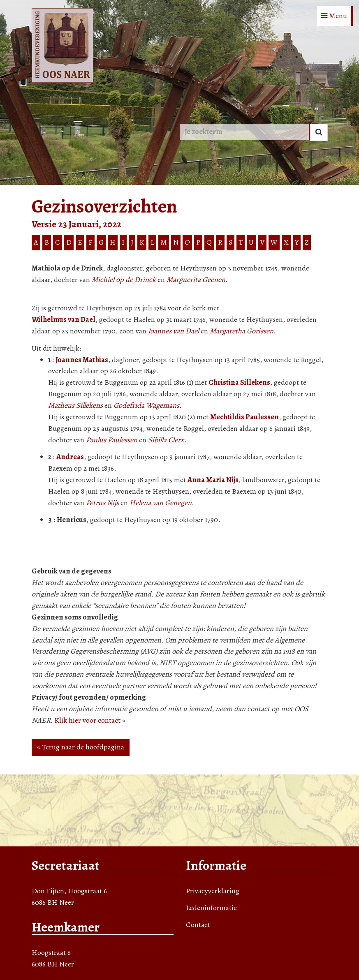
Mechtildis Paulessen (244, 417)
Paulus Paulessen (112, 440)
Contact (198, 925)
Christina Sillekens (239, 382)
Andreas (70, 457)
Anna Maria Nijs (213, 480)
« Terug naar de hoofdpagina (81, 747)
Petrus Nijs (102, 503)
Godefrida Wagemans (146, 405)
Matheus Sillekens (75, 405)
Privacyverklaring (213, 891)
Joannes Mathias (82, 360)
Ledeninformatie (211, 908)
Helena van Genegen (161, 503)
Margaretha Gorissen (242, 331)
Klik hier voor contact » (90, 720)
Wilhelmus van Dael (64, 319)
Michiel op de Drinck (124, 280)
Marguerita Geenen (196, 280)
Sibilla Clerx (166, 440)
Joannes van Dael (174, 331)
